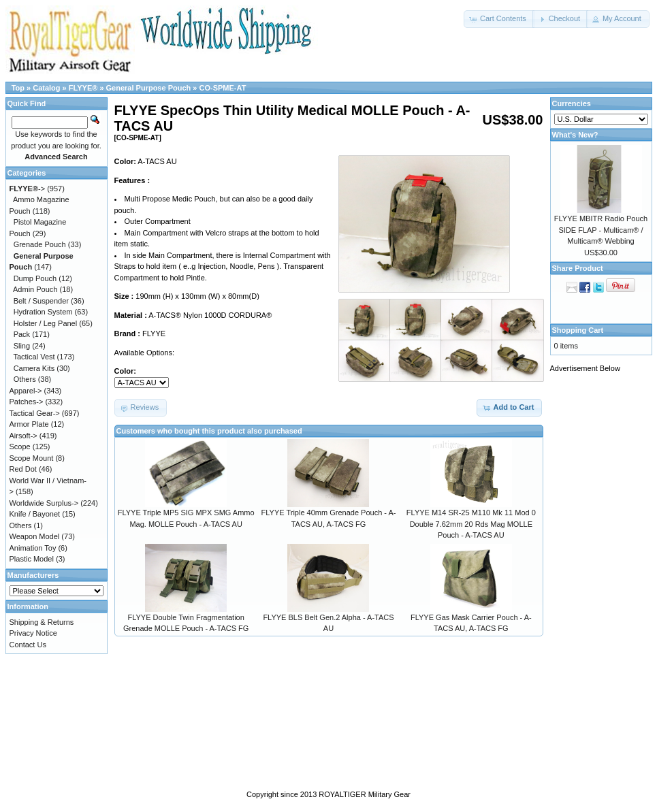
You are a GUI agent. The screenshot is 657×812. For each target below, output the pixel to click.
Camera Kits (34, 368)
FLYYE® (83, 88)
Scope (20, 446)
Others (25, 379)
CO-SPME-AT (223, 88)
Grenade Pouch (40, 244)
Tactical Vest (34, 357)
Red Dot (23, 469)
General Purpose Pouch (149, 88)
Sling (22, 346)
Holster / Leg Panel (46, 323)
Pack (22, 334)
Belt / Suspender (41, 301)
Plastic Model (32, 559)
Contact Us (28, 645)
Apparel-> (26, 391)
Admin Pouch (35, 289)
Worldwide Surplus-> (44, 503)
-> (28, 189)
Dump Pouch (35, 278)
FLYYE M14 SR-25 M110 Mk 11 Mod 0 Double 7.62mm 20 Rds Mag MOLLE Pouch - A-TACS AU (471, 524)
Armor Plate (29, 424)
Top (18, 88)
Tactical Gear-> (35, 413)
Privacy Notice (33, 633)
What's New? (575, 135)
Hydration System (43, 312)
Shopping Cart (578, 330)
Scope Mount (32, 458)
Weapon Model (35, 536)
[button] (499, 19)
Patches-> (27, 402)
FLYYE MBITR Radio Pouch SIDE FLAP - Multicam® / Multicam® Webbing (601, 230)
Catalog (46, 88)
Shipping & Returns (42, 622)
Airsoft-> (23, 436)
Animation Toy (33, 548)
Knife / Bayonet (35, 514)
